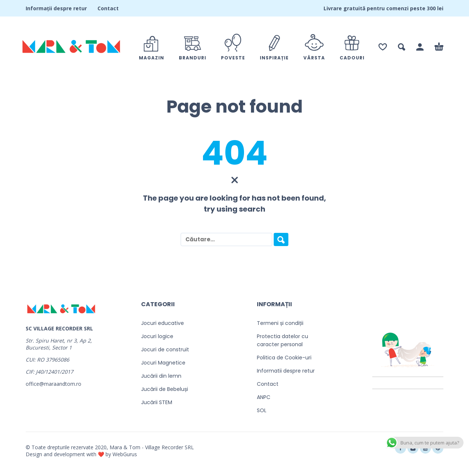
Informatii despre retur (286, 371)
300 (431, 8)
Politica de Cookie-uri (284, 358)
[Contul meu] (420, 47)
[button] (402, 47)
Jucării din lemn (161, 376)
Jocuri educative (163, 323)
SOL (262, 410)
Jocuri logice (157, 336)
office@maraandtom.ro (53, 384)
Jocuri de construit (165, 349)
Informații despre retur (56, 8)
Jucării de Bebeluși (165, 389)
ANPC (264, 397)
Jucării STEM (157, 402)
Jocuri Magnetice (163, 363)
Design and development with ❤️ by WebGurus (81, 454)
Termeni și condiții (280, 323)
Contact (108, 8)
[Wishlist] (383, 47)
